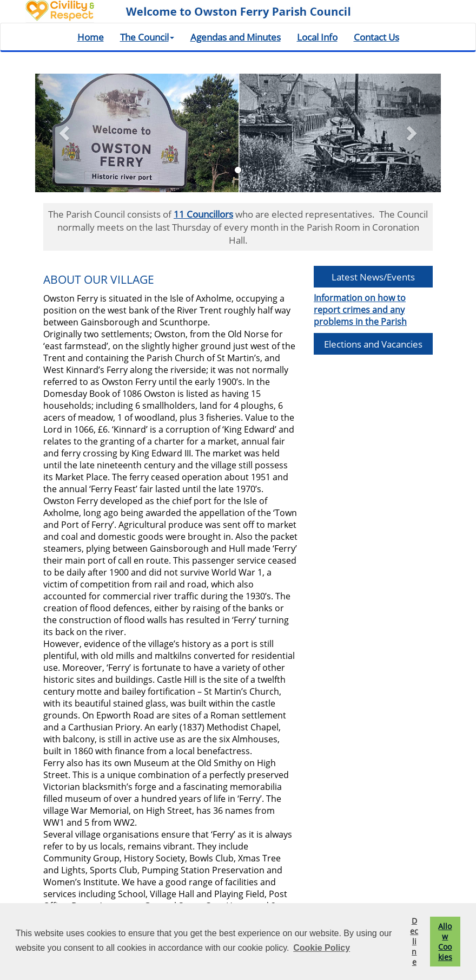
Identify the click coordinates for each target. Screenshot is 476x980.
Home (91, 37)
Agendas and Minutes (236, 37)
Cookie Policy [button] (322, 948)
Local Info (317, 37)
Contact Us (376, 37)
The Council (147, 37)
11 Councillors (203, 214)
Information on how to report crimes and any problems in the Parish (360, 310)
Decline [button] (414, 941)
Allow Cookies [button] (445, 942)
